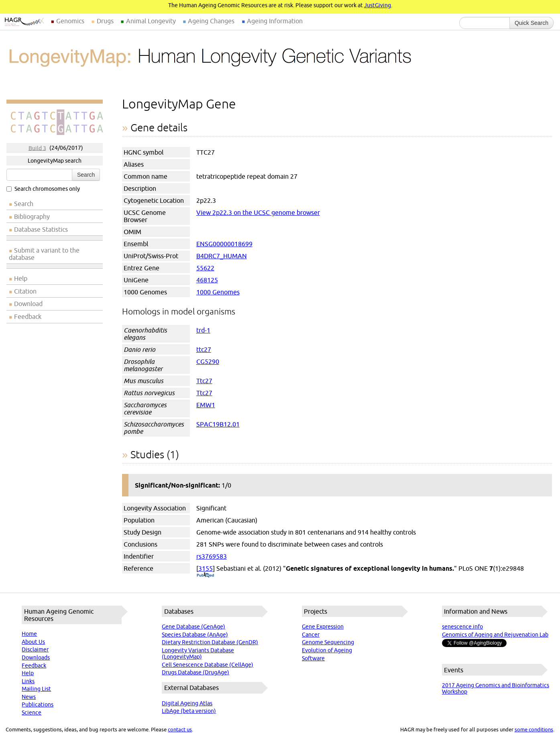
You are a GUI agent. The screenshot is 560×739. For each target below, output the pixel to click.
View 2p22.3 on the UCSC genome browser (258, 212)
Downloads (36, 657)
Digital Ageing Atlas (187, 703)
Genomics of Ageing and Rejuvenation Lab (495, 635)
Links (28, 681)
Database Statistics (41, 229)
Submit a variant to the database (44, 254)
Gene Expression (323, 627)
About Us (33, 642)
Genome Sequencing (328, 642)
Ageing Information (275, 21)
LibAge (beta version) (189, 711)
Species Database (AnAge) (195, 635)
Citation (25, 291)
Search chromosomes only (43, 189)
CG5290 (208, 361)
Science (32, 712)
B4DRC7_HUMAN (222, 256)
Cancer (311, 635)
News (29, 697)
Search (86, 175)
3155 (206, 568)
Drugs (105, 21)
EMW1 (206, 405)
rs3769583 (212, 556)
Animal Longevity (151, 21)
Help (21, 278)
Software (313, 658)
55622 (205, 268)
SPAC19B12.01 (218, 424)
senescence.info (462, 627)
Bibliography (32, 216)
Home (29, 634)
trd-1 (203, 330)
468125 (207, 280)
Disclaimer (35, 649)
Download (28, 304)
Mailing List (36, 689)
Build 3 (37, 148)
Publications (38, 704)
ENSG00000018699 (224, 244)
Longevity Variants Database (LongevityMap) (198, 653)
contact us (180, 729)
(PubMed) (205, 576)
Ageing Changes (211, 21)
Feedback (28, 316)
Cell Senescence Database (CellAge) (208, 665)
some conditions (534, 729)
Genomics (70, 21)
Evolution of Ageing (327, 650)
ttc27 (204, 349)
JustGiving (378, 5)
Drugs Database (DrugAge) (195, 672)
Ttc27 (204, 381)
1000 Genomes (218, 292)
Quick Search (531, 23)
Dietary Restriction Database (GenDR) (210, 642)
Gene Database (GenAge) (193, 627)
